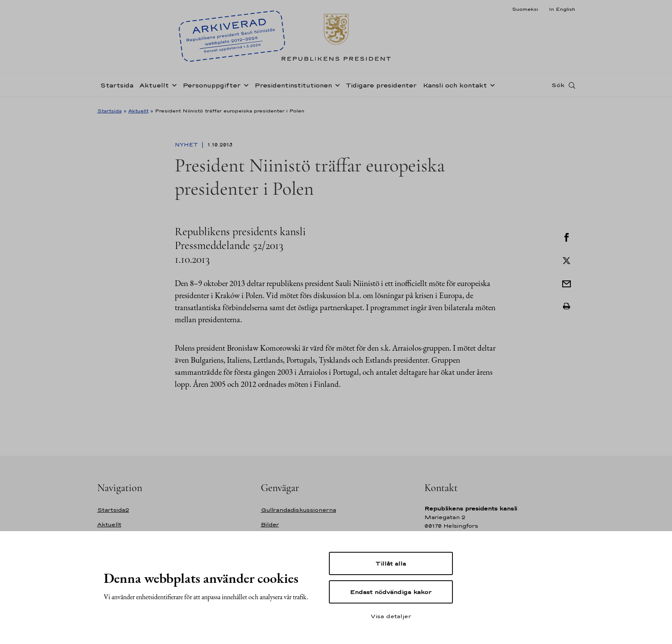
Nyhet (187, 145)
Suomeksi (525, 9)
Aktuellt (154, 88)
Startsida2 (113, 510)
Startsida (117, 88)
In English (562, 9)
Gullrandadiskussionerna (299, 510)
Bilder (270, 524)
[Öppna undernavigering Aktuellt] (173, 87)
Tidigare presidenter (381, 88)
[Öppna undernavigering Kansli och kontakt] (491, 87)
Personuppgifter (212, 88)
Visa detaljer (391, 616)
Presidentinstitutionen (293, 88)
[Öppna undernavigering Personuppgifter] (245, 87)
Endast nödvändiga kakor (391, 592)
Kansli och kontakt (455, 88)
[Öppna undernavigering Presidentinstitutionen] (336, 87)
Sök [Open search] (558, 87)
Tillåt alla (391, 563)
